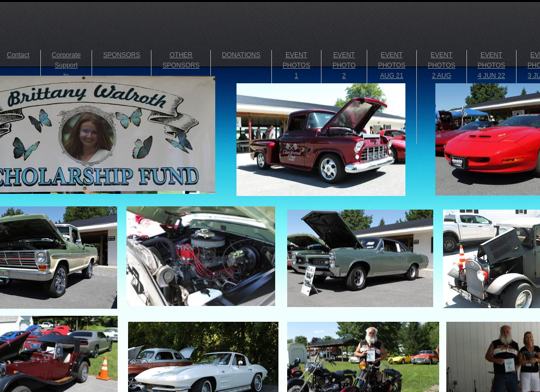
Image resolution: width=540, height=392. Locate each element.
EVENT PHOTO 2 (344, 65)
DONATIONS (241, 55)
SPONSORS (122, 55)
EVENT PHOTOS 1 (296, 65)
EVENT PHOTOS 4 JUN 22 (492, 65)
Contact (18, 55)
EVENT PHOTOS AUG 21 (392, 65)
